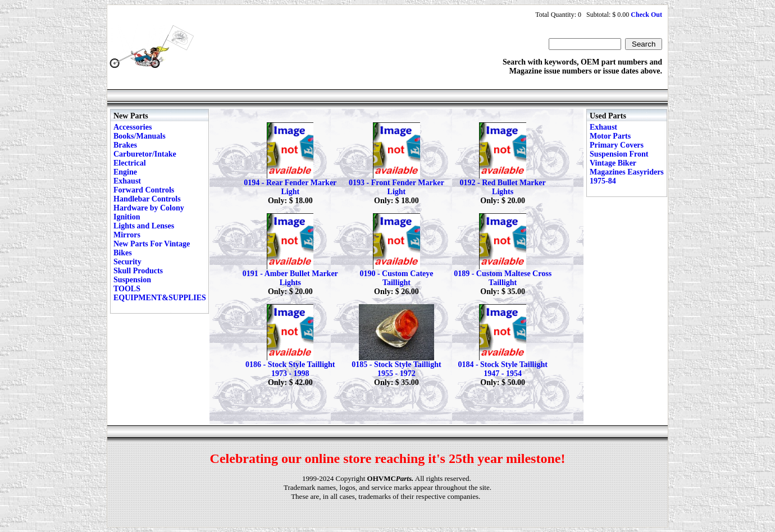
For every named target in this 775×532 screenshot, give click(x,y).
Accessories (133, 127)
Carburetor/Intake (145, 154)
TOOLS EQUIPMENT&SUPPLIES (160, 293)
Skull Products (138, 271)
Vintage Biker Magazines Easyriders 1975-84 (627, 172)
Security (127, 262)
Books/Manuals (140, 136)
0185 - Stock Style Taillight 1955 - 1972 (396, 369)
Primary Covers (617, 145)
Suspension (132, 280)
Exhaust (127, 181)
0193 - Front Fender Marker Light (396, 187)
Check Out (646, 15)
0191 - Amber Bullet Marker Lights (290, 278)
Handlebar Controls (147, 199)
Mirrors (127, 235)
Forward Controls (144, 190)
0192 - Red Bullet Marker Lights (503, 187)
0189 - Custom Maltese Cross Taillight (503, 278)
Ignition (127, 217)
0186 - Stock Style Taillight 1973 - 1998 (290, 369)
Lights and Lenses (144, 226)
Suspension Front (619, 154)
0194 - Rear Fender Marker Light (290, 187)
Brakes (125, 145)
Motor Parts (610, 136)
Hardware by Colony (149, 208)
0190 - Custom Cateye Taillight (396, 278)
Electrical (130, 163)
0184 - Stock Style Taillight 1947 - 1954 (502, 369)
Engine (125, 172)
